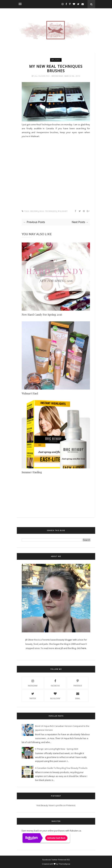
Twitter (33, 695)
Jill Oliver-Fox (42, 76)
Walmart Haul (30, 393)
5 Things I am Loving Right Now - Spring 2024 (57, 749)
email (78, 695)
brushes (56, 60)
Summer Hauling (32, 472)
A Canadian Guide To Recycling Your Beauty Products (61, 768)
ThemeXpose (64, 864)
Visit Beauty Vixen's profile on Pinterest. (56, 805)
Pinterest (78, 683)
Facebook (55, 683)
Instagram (33, 683)
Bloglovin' (55, 695)
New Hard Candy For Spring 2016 (42, 315)
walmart (63, 211)
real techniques (48, 211)
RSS (68, 860)
